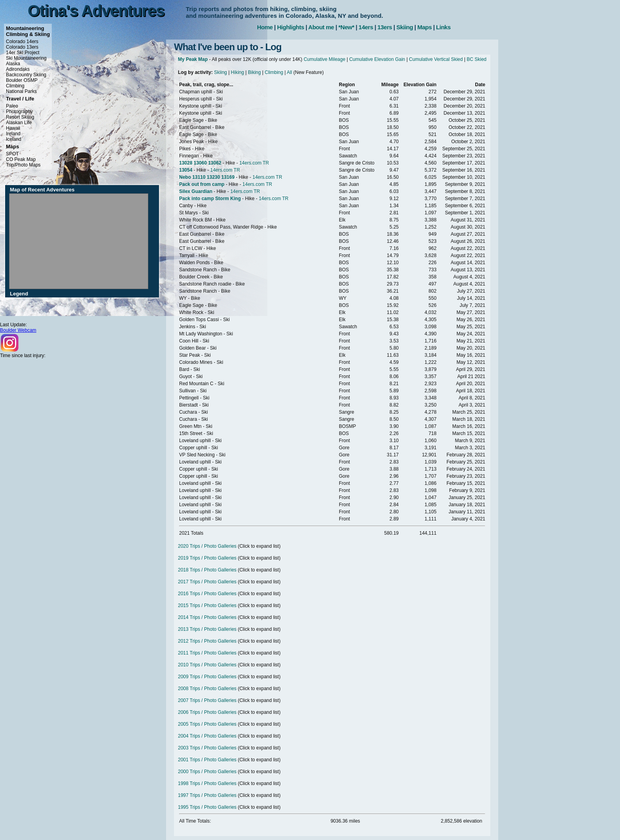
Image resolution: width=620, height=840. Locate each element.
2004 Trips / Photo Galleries (207, 736)
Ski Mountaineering (26, 58)
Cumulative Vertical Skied (436, 59)
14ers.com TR (254, 163)
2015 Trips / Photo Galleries (207, 605)
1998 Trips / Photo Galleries (207, 783)
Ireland (13, 134)
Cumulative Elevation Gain (377, 59)
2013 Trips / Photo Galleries (207, 629)
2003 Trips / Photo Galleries (207, 748)
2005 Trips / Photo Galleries (207, 724)
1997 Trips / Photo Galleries (207, 795)
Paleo (12, 106)
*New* (346, 27)
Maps (424, 27)
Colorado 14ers (22, 42)
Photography (19, 112)
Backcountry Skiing (26, 75)
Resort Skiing (20, 117)
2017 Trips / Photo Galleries (207, 582)
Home (265, 27)
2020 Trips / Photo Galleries (207, 546)
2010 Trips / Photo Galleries (207, 665)
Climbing (15, 86)
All (289, 72)
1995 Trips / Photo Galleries (207, 807)
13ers (385, 27)
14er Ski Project (23, 53)
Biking (254, 72)
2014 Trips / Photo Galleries (207, 617)
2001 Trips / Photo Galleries (207, 760)
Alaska (13, 64)
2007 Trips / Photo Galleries (207, 700)
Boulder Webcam (18, 330)
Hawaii (13, 128)
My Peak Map (193, 59)
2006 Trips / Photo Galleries (207, 712)
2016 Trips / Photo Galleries (207, 594)
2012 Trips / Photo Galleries (207, 641)
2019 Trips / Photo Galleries (207, 558)
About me (321, 27)
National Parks (21, 91)
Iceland (14, 139)
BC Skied (476, 59)
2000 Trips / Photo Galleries (207, 772)
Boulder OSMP (22, 80)
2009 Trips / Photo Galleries (207, 677)
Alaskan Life (19, 123)
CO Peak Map (21, 159)
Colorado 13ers (22, 47)
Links (443, 27)
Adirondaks (18, 69)
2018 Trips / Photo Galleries (207, 570)
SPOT (12, 154)
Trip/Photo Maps (23, 165)
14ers (366, 27)
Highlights (291, 27)
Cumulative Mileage (324, 59)
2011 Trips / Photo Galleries (207, 653)
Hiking (237, 72)
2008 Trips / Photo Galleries (207, 689)
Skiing (405, 27)
